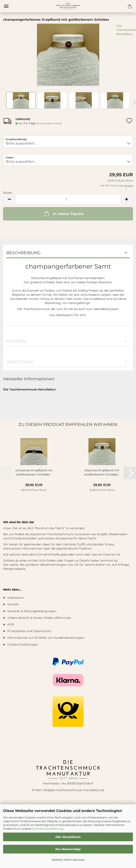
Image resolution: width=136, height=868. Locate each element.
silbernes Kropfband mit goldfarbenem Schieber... (102, 472)
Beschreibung (23, 253)
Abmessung (20, 362)
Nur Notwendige (68, 849)
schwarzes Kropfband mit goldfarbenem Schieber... (34, 472)
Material (17, 341)
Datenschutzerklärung (48, 829)
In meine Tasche (63, 213)
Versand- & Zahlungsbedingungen (32, 611)
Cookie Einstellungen (23, 644)
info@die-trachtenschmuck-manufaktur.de (73, 790)
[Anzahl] (68, 199)
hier (6, 565)
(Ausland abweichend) (49, 123)
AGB (11, 624)
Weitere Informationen (68, 860)
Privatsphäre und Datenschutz (29, 631)
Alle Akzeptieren (68, 837)
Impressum (16, 598)
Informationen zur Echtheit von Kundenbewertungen (46, 638)
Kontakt (13, 604)
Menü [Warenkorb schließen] (6, 6)
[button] (9, 199)
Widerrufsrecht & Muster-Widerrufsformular (39, 618)
